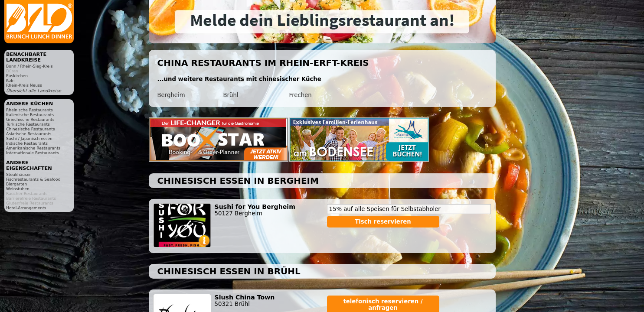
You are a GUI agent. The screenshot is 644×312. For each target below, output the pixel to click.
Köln (10, 80)
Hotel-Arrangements (26, 208)
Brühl (231, 95)
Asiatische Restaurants (29, 134)
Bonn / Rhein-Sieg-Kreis (29, 66)
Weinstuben (18, 189)
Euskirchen (17, 76)
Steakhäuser (18, 174)
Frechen (301, 95)
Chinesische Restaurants (31, 129)
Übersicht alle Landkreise (34, 91)
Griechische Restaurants (30, 119)
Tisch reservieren (383, 222)
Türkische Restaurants (28, 124)
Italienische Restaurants (30, 115)
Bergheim (171, 95)
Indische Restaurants (27, 143)
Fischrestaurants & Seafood (33, 179)
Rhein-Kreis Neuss (24, 85)
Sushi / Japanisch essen (29, 138)
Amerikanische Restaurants (33, 148)
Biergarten (16, 184)
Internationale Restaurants (33, 153)
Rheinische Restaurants (29, 110)
